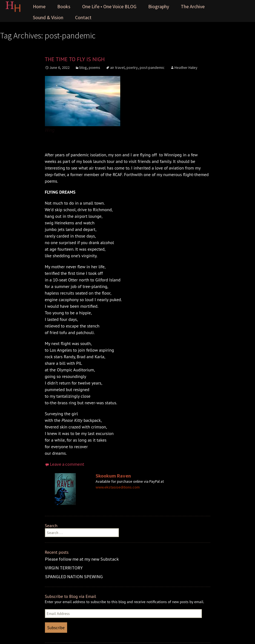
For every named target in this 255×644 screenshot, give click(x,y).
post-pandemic (152, 67)
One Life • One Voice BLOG (109, 6)
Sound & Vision (48, 17)
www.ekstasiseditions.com (118, 487)
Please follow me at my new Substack (82, 559)
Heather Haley (186, 67)
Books (64, 6)
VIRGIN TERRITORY (64, 568)
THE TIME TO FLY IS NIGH (75, 59)
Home (39, 6)
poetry (132, 67)
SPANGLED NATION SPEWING (74, 577)
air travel (117, 67)
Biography (159, 6)
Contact (83, 17)
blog (83, 67)
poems (94, 67)
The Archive (193, 6)
